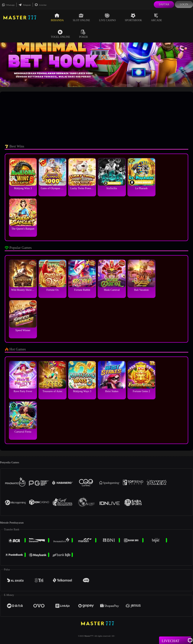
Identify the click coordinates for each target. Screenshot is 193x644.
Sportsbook (133, 17)
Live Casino (108, 17)
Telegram (25, 5)
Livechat (41, 5)
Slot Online (81, 17)
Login (184, 4)
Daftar (164, 4)
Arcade (156, 17)
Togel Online (61, 34)
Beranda (57, 17)
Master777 (89, 636)
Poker (83, 34)
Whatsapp (8, 5)
